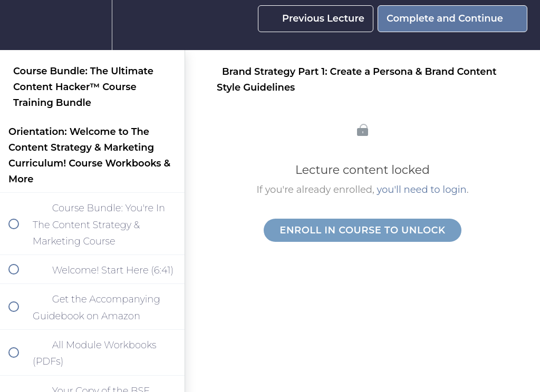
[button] (20, 25)
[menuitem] (92, 25)
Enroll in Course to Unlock (362, 230)
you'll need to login (422, 190)
